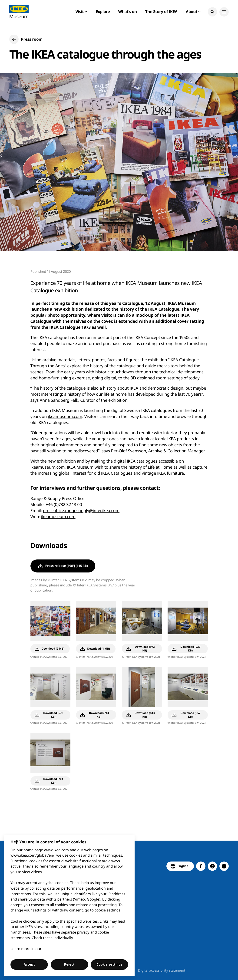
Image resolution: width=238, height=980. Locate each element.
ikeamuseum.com (65, 417)
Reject (69, 964)
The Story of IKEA (161, 12)
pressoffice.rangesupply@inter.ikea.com (81, 511)
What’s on (128, 12)
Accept (29, 964)
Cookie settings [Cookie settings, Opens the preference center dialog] (109, 964)
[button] (212, 12)
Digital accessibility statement (162, 970)
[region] (69, 906)
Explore (103, 12)
